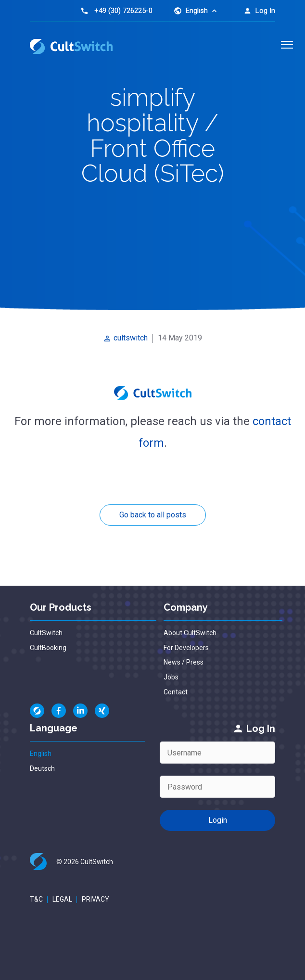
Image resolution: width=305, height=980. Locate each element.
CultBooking (48, 648)
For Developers (186, 648)
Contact (176, 692)
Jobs (171, 677)
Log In (259, 11)
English (41, 754)
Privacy (95, 899)
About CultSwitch (190, 633)
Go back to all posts (153, 515)
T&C (36, 899)
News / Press (184, 662)
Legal (62, 899)
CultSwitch (46, 633)
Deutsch (42, 768)
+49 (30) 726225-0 (123, 11)
